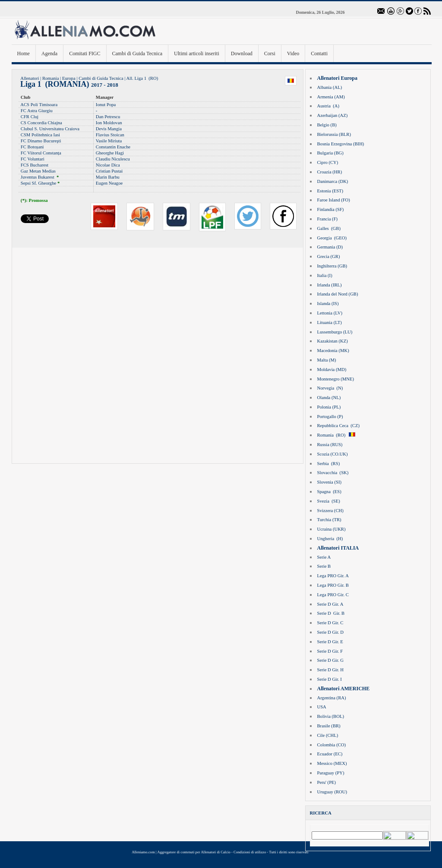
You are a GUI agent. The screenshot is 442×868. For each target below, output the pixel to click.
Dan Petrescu (108, 117)
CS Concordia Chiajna (41, 123)
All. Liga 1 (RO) (142, 78)
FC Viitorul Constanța (41, 153)
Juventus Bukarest (38, 177)
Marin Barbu (108, 177)
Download (242, 53)
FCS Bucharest (35, 165)
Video (293, 53)
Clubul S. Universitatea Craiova (50, 129)
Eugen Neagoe (109, 183)
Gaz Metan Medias (38, 171)
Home (24, 53)
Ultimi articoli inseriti (197, 53)
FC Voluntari (33, 159)
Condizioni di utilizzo (250, 852)
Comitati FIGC (85, 53)
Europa (69, 78)
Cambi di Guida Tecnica (137, 53)
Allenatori (30, 78)
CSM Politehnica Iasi (40, 135)
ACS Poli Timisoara (39, 105)
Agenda (49, 53)
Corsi (270, 53)
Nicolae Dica (108, 165)
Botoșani (36, 147)
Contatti (319, 53)
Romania (51, 78)
